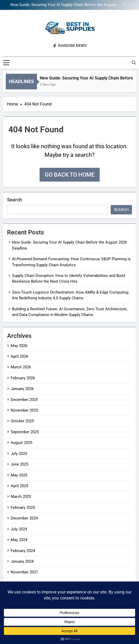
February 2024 (23, 551)
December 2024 (24, 518)
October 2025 (22, 421)
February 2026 (23, 378)
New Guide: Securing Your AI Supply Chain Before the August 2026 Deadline (63, 5)
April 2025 (19, 486)
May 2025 (19, 475)
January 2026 (22, 389)
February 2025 (23, 507)
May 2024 (19, 540)
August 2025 (21, 443)
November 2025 (24, 410)
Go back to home (70, 175)
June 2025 (20, 464)
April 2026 (19, 356)
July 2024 (19, 529)
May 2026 (19, 346)
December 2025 (24, 400)
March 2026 (21, 367)
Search (14, 200)
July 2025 (19, 454)
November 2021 (24, 572)
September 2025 (25, 432)
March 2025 (21, 497)
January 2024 (22, 561)
